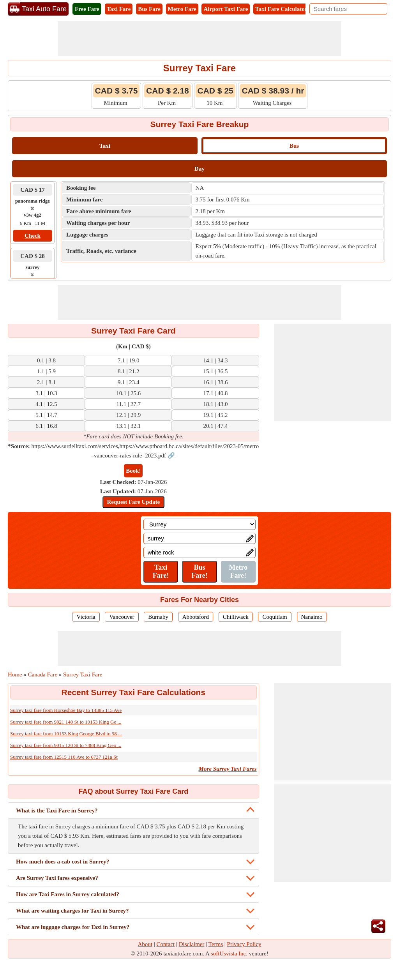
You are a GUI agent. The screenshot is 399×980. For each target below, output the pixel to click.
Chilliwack (236, 617)
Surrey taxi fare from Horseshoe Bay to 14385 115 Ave (66, 710)
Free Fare (87, 9)
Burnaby (158, 617)
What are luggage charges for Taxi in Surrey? (73, 927)
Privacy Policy (244, 944)
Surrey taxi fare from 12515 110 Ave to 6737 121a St (64, 757)
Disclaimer (192, 944)
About (145, 944)
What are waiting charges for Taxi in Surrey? (72, 911)
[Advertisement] (199, 39)
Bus (294, 146)
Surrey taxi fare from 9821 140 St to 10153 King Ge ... (66, 722)
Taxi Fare (119, 9)
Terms (216, 944)
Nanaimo (312, 617)
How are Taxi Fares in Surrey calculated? (68, 894)
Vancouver (122, 617)
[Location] (199, 524)
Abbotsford (196, 617)
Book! (133, 471)
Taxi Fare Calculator (281, 9)
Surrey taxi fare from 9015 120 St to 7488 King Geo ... (66, 745)
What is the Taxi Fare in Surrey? (57, 810)
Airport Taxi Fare (226, 9)
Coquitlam (275, 617)
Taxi (105, 146)
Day (199, 169)
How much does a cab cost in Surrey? (63, 862)
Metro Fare (182, 9)
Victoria (86, 617)
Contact (166, 944)
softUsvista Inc (228, 954)
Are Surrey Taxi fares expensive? (57, 878)
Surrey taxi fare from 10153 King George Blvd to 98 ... (66, 734)
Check (33, 236)
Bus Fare (149, 9)
